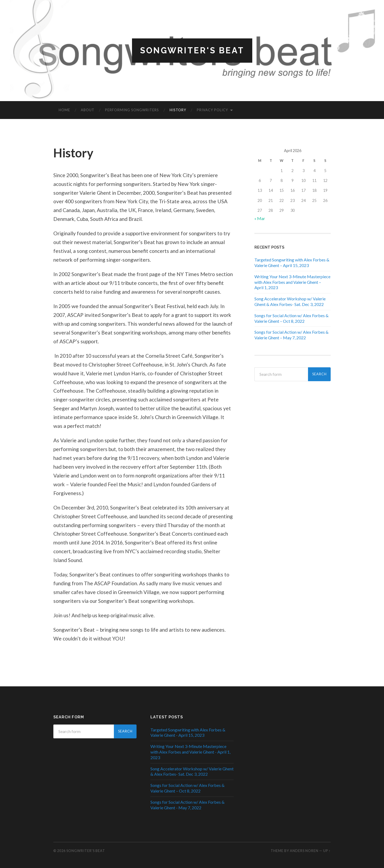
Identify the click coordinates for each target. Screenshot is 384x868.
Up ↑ (327, 851)
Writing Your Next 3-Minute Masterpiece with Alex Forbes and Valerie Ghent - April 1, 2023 (190, 752)
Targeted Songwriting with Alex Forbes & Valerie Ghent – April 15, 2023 (292, 263)
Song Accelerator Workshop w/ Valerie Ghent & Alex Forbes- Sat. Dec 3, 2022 (290, 302)
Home (64, 110)
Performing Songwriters (132, 110)
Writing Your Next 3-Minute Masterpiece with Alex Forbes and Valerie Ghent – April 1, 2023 (292, 282)
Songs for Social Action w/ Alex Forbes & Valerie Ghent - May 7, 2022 (187, 805)
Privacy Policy (212, 110)
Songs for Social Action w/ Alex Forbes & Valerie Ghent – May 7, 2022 (291, 335)
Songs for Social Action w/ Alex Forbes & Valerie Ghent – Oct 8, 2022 (291, 318)
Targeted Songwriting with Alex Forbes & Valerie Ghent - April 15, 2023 (188, 732)
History (178, 110)
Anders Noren (304, 851)
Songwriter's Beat (192, 51)
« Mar (260, 218)
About (88, 110)
